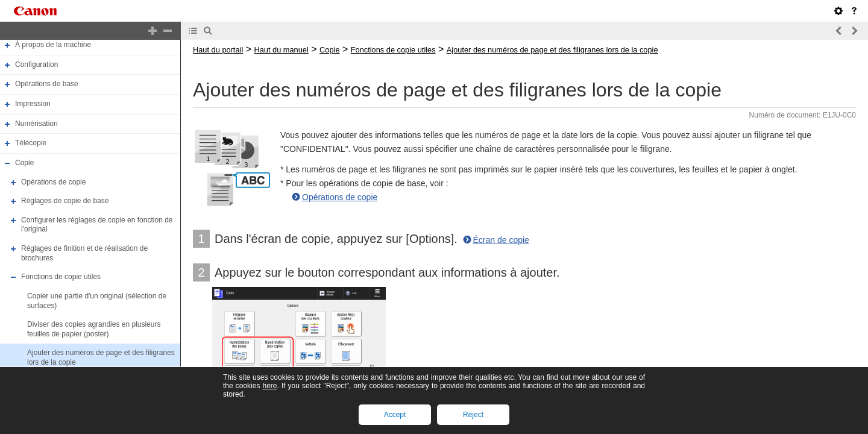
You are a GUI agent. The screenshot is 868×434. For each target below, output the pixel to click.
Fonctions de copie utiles (61, 277)
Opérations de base (47, 84)
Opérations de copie (53, 182)
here (269, 386)
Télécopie (31, 143)
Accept (395, 415)
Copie (24, 163)
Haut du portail (218, 50)
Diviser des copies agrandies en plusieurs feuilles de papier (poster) (94, 329)
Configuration (36, 64)
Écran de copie (501, 240)
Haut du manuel (281, 50)
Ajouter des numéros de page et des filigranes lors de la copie (552, 50)
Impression (33, 104)
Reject (473, 415)
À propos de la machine (53, 45)
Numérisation (36, 124)
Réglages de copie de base (65, 201)
